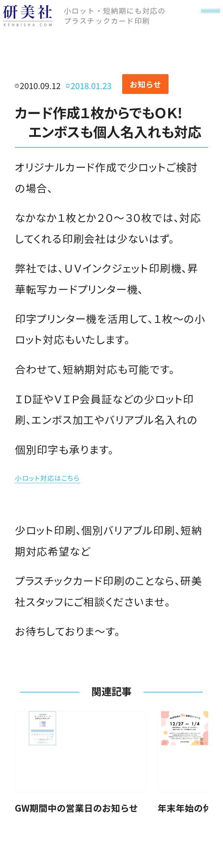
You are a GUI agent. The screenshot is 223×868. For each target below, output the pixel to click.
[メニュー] (205, 25)
